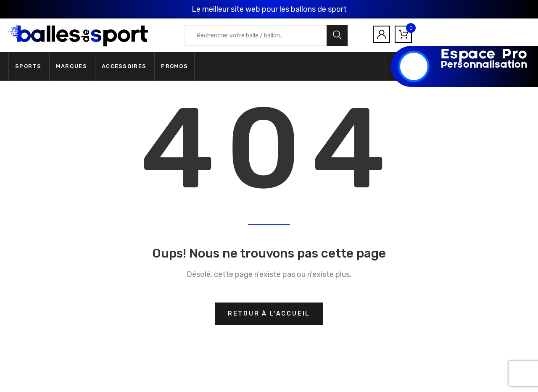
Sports (28, 66)
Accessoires (124, 66)
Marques (71, 66)
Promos (174, 66)
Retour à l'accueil (269, 314)
